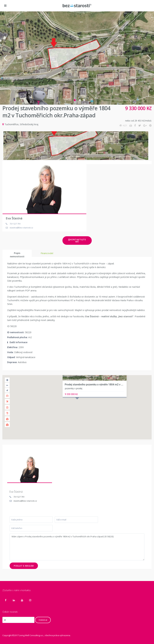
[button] (5, 58)
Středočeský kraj (29, 124)
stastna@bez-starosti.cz (25, 501)
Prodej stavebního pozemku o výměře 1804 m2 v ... (94, 385)
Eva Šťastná (14, 218)
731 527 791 (19, 497)
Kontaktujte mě (77, 241)
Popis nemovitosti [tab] (17, 254)
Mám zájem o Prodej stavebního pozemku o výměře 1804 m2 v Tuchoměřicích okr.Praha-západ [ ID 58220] (77, 547)
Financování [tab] (47, 253)
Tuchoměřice (12, 124)
